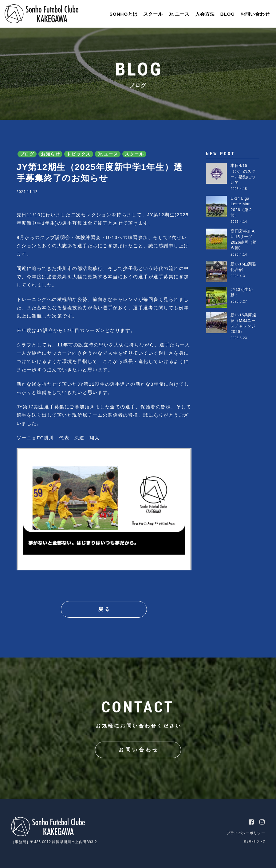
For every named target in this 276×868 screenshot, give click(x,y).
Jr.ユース (179, 14)
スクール (153, 14)
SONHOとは (124, 14)
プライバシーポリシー (246, 833)
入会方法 (205, 14)
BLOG (228, 14)
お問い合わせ (255, 14)
